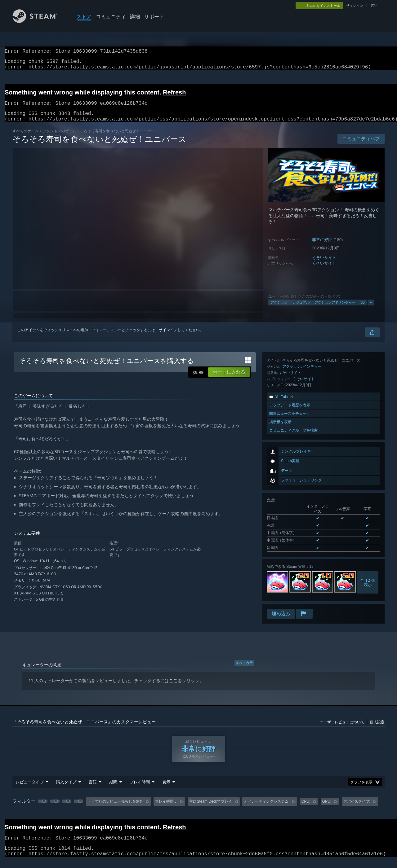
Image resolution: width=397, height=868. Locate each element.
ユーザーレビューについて (342, 729)
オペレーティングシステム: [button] (267, 809)
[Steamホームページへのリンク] (40, 21)
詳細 (135, 16)
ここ (173, 688)
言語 (374, 6)
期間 (113, 789)
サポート (154, 16)
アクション (279, 310)
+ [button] (371, 310)
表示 (166, 789)
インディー (312, 535)
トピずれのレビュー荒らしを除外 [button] (115, 809)
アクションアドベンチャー (335, 310)
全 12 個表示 (368, 500)
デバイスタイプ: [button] (357, 809)
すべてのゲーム (25, 138)
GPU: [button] (327, 809)
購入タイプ (66, 789)
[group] (198, 809)
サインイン (355, 6)
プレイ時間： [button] (166, 809)
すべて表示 (244, 670)
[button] (229, 379)
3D (363, 310)
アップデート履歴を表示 (290, 574)
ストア (84, 16)
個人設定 (377, 729)
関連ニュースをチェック (290, 583)
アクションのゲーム (59, 138)
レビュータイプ (30, 789)
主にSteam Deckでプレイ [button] (210, 809)
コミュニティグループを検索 (293, 599)
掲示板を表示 (280, 591)
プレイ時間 (140, 789)
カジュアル (301, 310)
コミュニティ (111, 16)
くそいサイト (324, 265)
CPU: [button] (306, 809)
